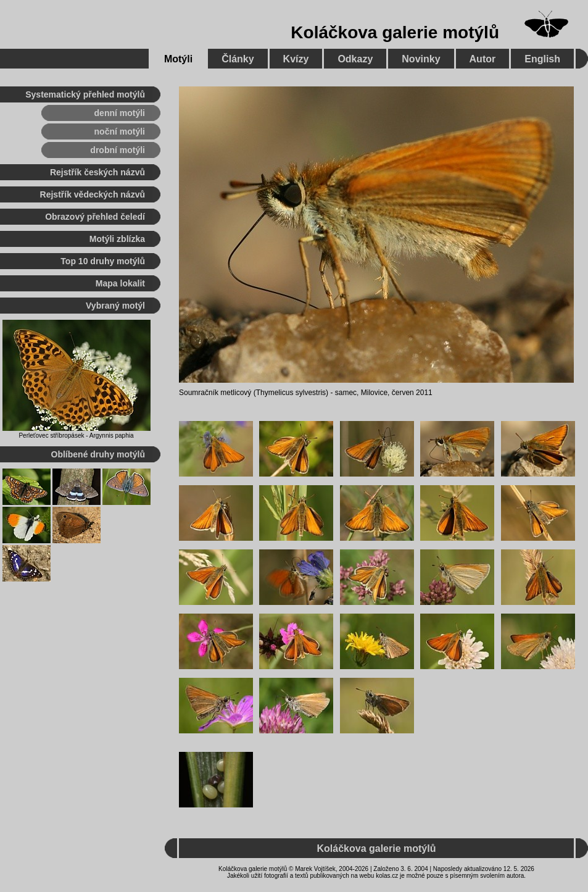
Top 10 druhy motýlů (103, 261)
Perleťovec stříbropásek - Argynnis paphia (76, 436)
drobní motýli (118, 150)
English (542, 59)
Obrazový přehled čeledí (95, 217)
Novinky (421, 59)
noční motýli (120, 131)
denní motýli (120, 113)
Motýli (178, 59)
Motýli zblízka (117, 239)
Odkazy (355, 59)
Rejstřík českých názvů (97, 172)
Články (238, 59)
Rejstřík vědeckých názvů (93, 194)
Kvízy (296, 59)
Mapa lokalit (120, 283)
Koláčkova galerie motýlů (395, 32)
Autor (483, 59)
